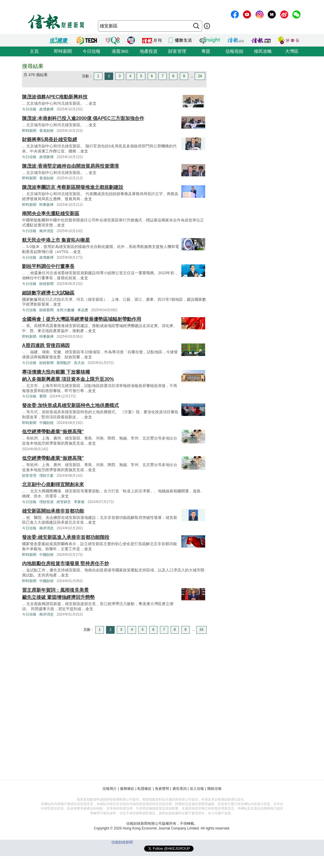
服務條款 (127, 789)
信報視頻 (234, 51)
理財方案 (46, 476)
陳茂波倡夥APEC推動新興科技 (55, 97)
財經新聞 (46, 284)
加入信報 (197, 789)
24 (200, 76)
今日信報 (91, 51)
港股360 (120, 51)
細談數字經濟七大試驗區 (48, 293)
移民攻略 (263, 51)
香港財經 (46, 131)
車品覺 (83, 310)
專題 (206, 51)
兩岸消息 (46, 231)
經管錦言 (64, 502)
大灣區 (292, 51)
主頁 (34, 51)
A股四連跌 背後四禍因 (46, 345)
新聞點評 (64, 363)
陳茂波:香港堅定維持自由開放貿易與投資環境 (70, 166)
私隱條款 (144, 789)
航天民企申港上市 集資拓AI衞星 (56, 240)
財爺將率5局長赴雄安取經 (50, 139)
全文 (93, 103)
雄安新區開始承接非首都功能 (53, 511)
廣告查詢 (180, 789)
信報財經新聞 (122, 842)
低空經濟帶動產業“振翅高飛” (53, 432)
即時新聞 (63, 51)
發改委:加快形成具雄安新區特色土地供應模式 (70, 405)
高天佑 (79, 363)
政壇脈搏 (46, 109)
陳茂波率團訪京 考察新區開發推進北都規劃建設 (73, 187)
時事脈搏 (46, 205)
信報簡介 (110, 789)
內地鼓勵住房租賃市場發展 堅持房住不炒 (66, 563)
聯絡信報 (214, 789)
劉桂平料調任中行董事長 (48, 266)
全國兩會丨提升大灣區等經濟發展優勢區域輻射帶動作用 (82, 319)
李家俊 (79, 502)
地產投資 (149, 51)
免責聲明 (162, 789)
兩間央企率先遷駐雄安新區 (51, 213)
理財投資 (46, 502)
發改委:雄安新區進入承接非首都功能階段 (66, 537)
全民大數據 (66, 310)
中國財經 (46, 423)
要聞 (43, 396)
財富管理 (177, 51)
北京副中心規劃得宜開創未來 (53, 484)
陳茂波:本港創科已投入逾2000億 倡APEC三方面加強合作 (83, 118)
